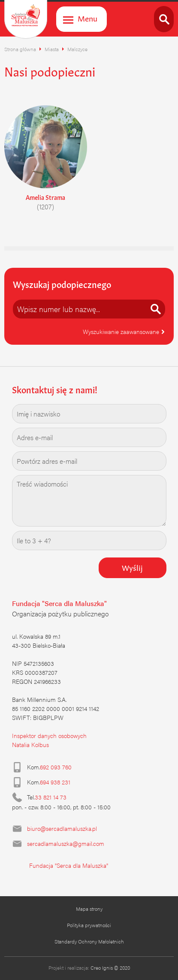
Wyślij (132, 567)
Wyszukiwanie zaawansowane (124, 331)
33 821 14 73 (51, 797)
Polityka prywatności (89, 925)
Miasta (52, 49)
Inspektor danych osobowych (49, 735)
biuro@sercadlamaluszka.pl (62, 828)
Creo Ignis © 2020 (110, 968)
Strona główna (20, 49)
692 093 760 (56, 767)
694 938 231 (55, 782)
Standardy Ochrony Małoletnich (89, 941)
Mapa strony (89, 909)
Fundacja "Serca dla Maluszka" (69, 865)
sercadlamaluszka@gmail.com (66, 843)
